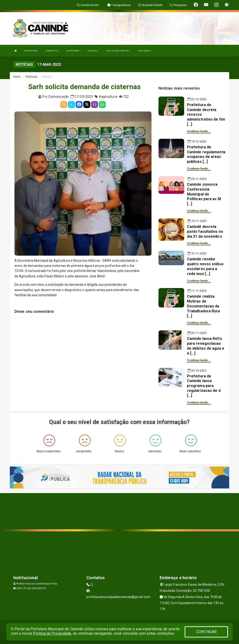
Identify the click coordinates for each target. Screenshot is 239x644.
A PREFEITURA (31, 51)
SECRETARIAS (73, 51)
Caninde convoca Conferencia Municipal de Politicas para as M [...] (204, 194)
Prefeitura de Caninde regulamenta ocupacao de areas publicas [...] (206, 154)
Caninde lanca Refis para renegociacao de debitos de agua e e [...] (206, 346)
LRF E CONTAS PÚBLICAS (118, 51)
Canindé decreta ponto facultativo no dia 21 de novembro (205, 231)
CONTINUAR (206, 632)
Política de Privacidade (52, 633)
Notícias (31, 77)
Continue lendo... (199, 131)
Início (17, 77)
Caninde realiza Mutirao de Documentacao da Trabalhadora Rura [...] (204, 306)
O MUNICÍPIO (52, 51)
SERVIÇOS (93, 51)
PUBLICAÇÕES (145, 51)
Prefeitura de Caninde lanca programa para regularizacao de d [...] (204, 386)
